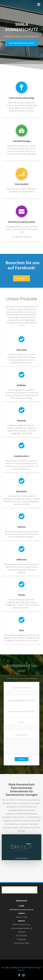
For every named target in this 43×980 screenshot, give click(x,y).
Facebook (22, 278)
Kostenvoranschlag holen (21, 43)
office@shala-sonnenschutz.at (21, 910)
